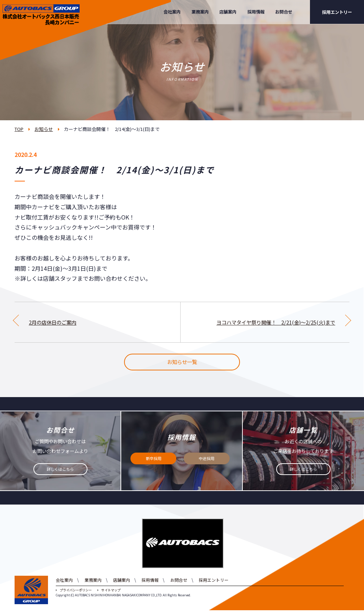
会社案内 (172, 12)
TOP (19, 129)
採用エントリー (337, 12)
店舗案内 (228, 12)
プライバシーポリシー (74, 592)
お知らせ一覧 (182, 363)
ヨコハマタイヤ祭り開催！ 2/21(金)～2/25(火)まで (268, 322)
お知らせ (44, 129)
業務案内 (200, 12)
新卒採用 (154, 460)
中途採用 (207, 460)
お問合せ (284, 12)
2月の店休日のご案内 (56, 322)
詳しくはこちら (60, 471)
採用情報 (256, 12)
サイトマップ (109, 592)
